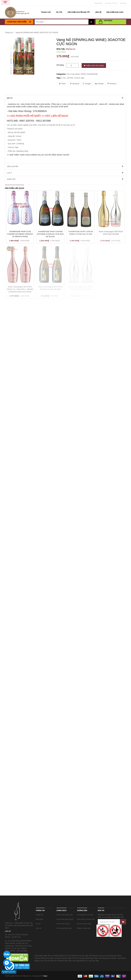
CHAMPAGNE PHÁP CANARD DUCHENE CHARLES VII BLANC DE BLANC (50, 234)
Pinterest (112, 84)
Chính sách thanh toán (65, 915)
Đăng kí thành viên (84, 928)
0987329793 (9, 972)
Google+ (87, 84)
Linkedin (99, 84)
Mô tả (10, 98)
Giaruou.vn (71, 49)
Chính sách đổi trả (63, 924)
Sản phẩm (40, 919)
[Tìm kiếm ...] (62, 22)
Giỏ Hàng (123, 3)
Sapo (45, 976)
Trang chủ (40, 915)
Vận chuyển (12, 166)
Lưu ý (9, 173)
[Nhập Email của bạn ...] (112, 922)
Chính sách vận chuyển (65, 919)
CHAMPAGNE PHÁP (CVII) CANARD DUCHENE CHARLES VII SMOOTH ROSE (20, 234)
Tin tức (38, 924)
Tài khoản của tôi (111, 3)
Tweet (62, 84)
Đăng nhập (98, 3)
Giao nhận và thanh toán (86, 919)
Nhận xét (11, 179)
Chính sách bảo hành (64, 928)
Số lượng (60, 65)
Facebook (75, 84)
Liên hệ (38, 928)
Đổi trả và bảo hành (84, 924)
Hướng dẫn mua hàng (85, 915)
